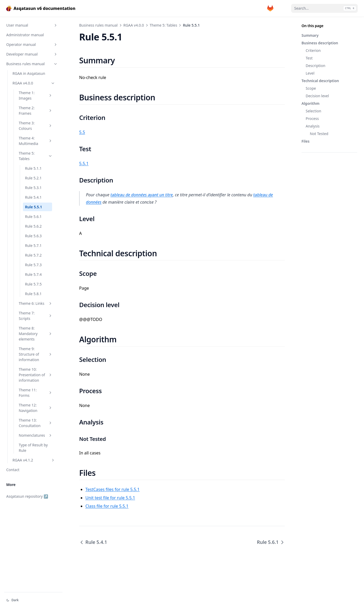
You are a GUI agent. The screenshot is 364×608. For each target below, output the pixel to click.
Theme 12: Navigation (36, 408)
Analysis (313, 126)
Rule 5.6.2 (33, 226)
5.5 (82, 132)
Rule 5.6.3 (33, 236)
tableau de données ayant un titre (142, 195)
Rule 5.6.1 (33, 217)
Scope (311, 88)
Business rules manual (32, 64)
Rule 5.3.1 (33, 188)
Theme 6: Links (36, 303)
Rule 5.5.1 (33, 207)
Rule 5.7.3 (33, 265)
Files (306, 141)
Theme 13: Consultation (36, 423)
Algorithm (310, 103)
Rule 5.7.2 (33, 255)
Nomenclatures (36, 435)
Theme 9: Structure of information (36, 354)
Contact (13, 470)
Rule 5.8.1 (33, 294)
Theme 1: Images (36, 95)
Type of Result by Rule (33, 448)
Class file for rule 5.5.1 (107, 506)
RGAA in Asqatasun (29, 73)
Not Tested (319, 134)
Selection (313, 111)
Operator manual (32, 44)
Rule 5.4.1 (33, 197)
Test (309, 58)
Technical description (320, 81)
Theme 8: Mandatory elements (36, 334)
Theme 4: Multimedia (36, 141)
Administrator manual (25, 35)
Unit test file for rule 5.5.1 (110, 498)
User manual (32, 25)
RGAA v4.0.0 (34, 83)
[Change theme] (33, 600)
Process (312, 118)
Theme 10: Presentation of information (36, 375)
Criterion (313, 50)
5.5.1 (84, 163)
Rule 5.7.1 (33, 245)
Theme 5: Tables (36, 156)
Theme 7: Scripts (36, 316)
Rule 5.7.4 (33, 274)
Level (310, 73)
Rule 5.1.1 (33, 168)
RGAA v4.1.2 (34, 460)
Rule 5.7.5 (33, 284)
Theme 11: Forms (36, 393)
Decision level (317, 96)
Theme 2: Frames (36, 111)
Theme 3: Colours (36, 126)
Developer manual (32, 54)
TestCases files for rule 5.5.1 (112, 489)
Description (315, 66)
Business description (320, 43)
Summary (310, 35)
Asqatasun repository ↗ (27, 496)
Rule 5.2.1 (33, 178)
